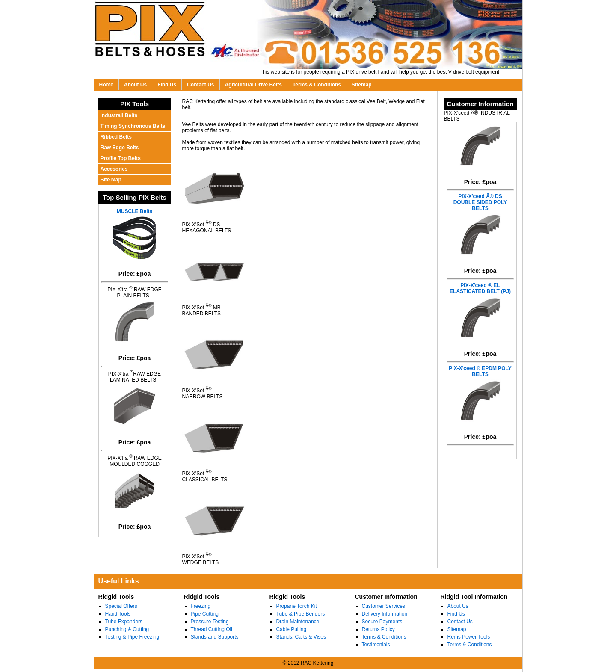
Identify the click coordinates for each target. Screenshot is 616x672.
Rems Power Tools (469, 637)
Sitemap (362, 85)
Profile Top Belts (121, 158)
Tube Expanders (124, 622)
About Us (135, 85)
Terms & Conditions (317, 85)
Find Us (167, 85)
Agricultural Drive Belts (253, 85)
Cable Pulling (292, 629)
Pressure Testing (210, 622)
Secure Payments (382, 622)
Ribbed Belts (116, 137)
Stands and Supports (215, 637)
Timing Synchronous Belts (133, 126)
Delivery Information (385, 614)
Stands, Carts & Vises (301, 637)
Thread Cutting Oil (212, 629)
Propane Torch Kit (297, 606)
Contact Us (200, 85)
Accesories (114, 169)
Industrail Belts (119, 115)
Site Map (111, 180)
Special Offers (121, 606)
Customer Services (384, 606)
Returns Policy (378, 629)
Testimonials (376, 645)
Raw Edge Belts (120, 148)
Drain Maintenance (298, 622)
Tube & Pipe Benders (301, 614)
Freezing (201, 606)
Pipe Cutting (205, 614)
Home (106, 85)
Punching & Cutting (127, 629)
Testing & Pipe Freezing (132, 637)
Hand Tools (118, 614)
